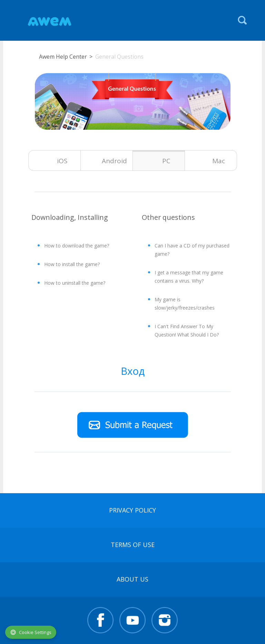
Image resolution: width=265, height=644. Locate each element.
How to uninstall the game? (75, 283)
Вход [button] (133, 371)
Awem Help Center (63, 57)
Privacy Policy (132, 510)
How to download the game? (77, 246)
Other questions (168, 217)
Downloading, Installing (70, 217)
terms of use (133, 545)
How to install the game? (72, 264)
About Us (132, 579)
